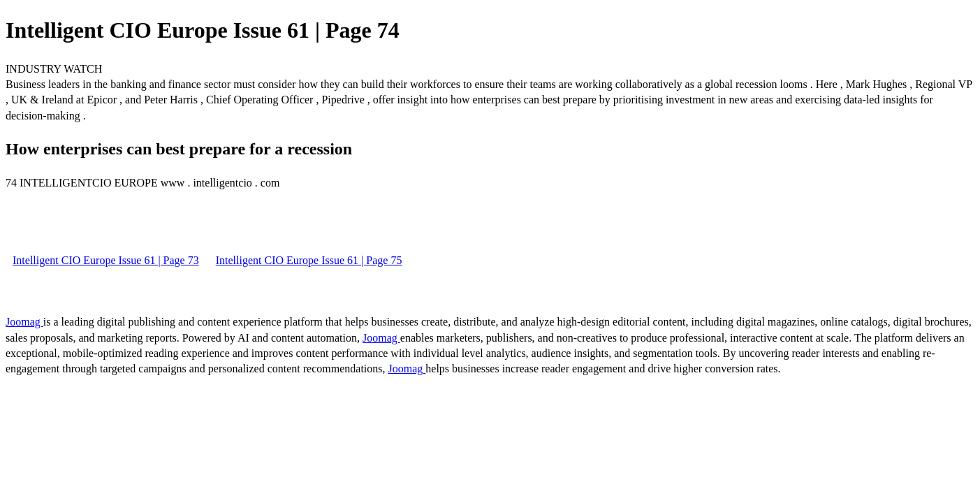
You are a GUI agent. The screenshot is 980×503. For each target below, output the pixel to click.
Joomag (24, 322)
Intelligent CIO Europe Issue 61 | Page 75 (309, 260)
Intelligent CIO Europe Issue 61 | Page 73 (106, 260)
